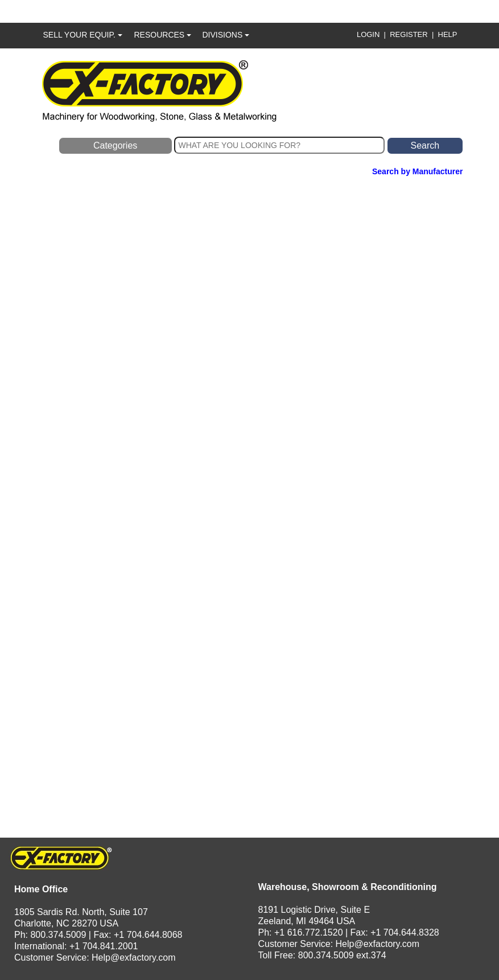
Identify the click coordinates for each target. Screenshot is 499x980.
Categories (115, 145)
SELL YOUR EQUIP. (83, 35)
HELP (448, 34)
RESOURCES (163, 35)
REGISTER (409, 34)
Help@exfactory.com (134, 958)
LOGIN (368, 34)
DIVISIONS (226, 35)
